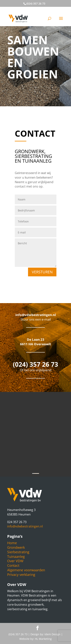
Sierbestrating (18, 552)
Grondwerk (16, 547)
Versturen (42, 272)
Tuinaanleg (16, 557)
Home (12, 543)
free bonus (38, 473)
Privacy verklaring (21, 575)
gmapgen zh (35, 473)
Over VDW (15, 561)
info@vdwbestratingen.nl (25, 526)
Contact (13, 565)
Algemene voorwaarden (26, 570)
